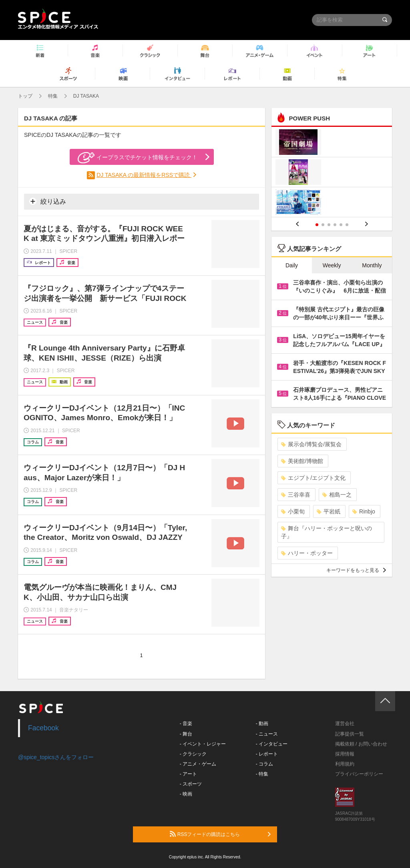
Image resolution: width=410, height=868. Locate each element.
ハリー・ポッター (307, 553)
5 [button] (341, 225)
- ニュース (267, 734)
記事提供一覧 (350, 734)
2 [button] (323, 225)
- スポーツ (191, 784)
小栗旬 (293, 511)
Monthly (372, 265)
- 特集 (262, 774)
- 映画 (186, 794)
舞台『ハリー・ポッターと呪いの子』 (327, 532)
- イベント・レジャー (203, 744)
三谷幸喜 (296, 495)
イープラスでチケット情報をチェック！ (138, 158)
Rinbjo (364, 511)
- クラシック (193, 754)
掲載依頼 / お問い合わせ (361, 744)
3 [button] (329, 225)
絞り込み (48, 201)
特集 (53, 96)
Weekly (332, 265)
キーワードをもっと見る (356, 570)
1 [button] (317, 225)
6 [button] (347, 225)
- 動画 (262, 724)
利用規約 (345, 764)
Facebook (43, 728)
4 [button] (335, 225)
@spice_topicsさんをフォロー (56, 757)
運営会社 (345, 724)
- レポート (267, 754)
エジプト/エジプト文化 (313, 478)
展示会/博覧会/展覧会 (311, 444)
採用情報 (345, 754)
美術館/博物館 (302, 461)
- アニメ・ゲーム (198, 764)
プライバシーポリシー (359, 774)
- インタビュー (272, 744)
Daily (292, 265)
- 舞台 (186, 734)
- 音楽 (186, 724)
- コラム (264, 764)
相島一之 (337, 495)
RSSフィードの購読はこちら (220, 834)
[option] (332, 173)
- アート (188, 774)
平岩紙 (329, 511)
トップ (25, 96)
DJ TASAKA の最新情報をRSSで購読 (144, 175)
